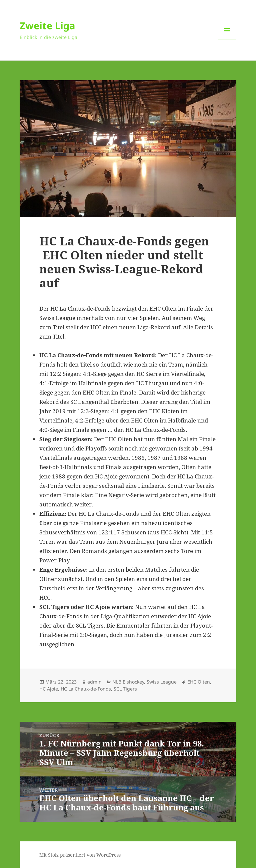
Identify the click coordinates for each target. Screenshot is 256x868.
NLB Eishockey (128, 682)
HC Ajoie (49, 689)
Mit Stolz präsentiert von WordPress (80, 855)
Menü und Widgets (227, 39)
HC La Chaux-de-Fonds (86, 689)
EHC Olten (199, 682)
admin (94, 682)
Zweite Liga (47, 25)
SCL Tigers (125, 689)
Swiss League (162, 682)
